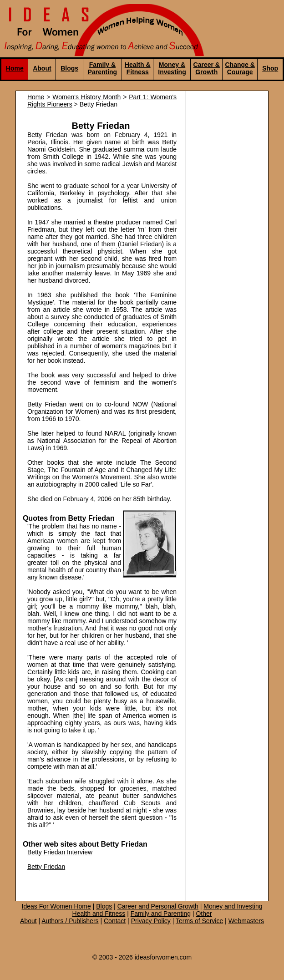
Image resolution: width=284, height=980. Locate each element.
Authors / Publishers (70, 921)
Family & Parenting (103, 68)
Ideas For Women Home (56, 906)
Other (204, 914)
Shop (270, 68)
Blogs (69, 68)
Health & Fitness (138, 68)
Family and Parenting (161, 914)
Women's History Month (86, 97)
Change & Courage (240, 68)
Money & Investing (172, 68)
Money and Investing (233, 906)
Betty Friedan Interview (60, 852)
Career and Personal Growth (158, 906)
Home (15, 68)
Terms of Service (199, 921)
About (42, 68)
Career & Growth (207, 68)
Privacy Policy (151, 921)
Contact (115, 921)
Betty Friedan (46, 867)
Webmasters (246, 921)
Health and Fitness (99, 914)
